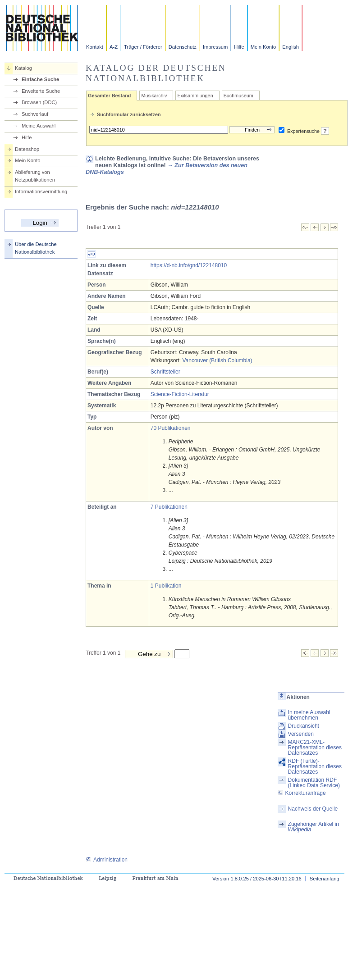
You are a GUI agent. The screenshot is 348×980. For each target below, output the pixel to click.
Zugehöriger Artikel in (314, 827)
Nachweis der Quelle (313, 809)
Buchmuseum (238, 96)
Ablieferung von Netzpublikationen (35, 176)
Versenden (301, 734)
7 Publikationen (169, 507)
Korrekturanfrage (302, 793)
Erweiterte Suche (41, 91)
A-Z (114, 47)
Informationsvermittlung (41, 191)
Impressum (215, 47)
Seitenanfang (325, 879)
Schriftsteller (165, 372)
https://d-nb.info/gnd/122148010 (189, 265)
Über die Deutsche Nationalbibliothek (36, 248)
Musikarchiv (154, 96)
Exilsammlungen (195, 96)
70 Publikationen (171, 428)
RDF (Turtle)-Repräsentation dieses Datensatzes (315, 766)
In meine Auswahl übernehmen (309, 715)
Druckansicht (304, 726)
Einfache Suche (40, 79)
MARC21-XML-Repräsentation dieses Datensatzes (315, 748)
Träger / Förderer (143, 47)
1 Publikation (166, 586)
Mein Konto (263, 47)
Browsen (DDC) (39, 102)
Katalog (23, 68)
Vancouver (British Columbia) (217, 360)
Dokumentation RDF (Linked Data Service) (314, 783)
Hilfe (239, 47)
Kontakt (95, 47)
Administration (107, 860)
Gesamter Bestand (109, 96)
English (291, 47)
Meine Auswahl (39, 126)
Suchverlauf (35, 114)
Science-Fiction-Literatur (180, 394)
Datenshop (27, 149)
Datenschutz (183, 47)
